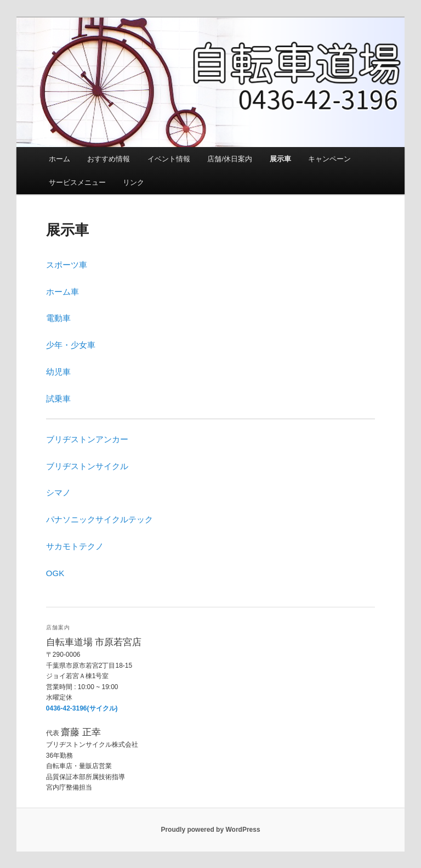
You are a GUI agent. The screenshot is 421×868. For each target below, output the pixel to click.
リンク (133, 182)
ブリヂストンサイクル (87, 466)
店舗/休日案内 (230, 159)
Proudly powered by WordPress (210, 830)
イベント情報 (169, 159)
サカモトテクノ (75, 546)
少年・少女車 (71, 345)
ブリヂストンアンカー (87, 439)
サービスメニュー (77, 182)
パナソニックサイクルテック (99, 519)
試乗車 (58, 399)
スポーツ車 (67, 265)
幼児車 (58, 372)
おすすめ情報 (109, 159)
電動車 (58, 318)
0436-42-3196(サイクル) (82, 708)
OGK (55, 573)
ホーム (59, 159)
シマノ (58, 492)
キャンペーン (329, 159)
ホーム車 (62, 292)
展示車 (280, 159)
